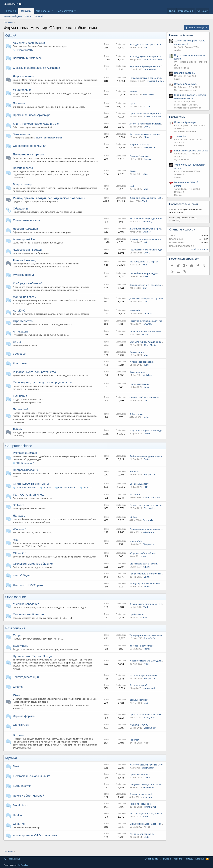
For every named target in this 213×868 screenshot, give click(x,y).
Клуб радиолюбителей (28, 290)
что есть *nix (135, 547)
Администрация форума (29, 43)
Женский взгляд (25, 266)
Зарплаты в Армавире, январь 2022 (147, 66)
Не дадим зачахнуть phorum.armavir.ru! (149, 45)
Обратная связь (153, 859)
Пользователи (65, 11)
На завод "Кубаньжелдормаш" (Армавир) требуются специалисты (162, 56)
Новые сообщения (13, 16)
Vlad (145, 48)
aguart (146, 573)
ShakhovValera (199, 253)
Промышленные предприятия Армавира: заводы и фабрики (159, 117)
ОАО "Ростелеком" (68, 494)
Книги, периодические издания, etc (36, 127)
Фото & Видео (22, 581)
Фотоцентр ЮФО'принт (28, 591)
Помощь (189, 859)
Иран (132, 106)
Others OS (20, 559)
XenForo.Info (23, 865)
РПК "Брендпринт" (25, 469)
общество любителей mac (142, 559)
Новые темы (178, 117)
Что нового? (43, 11)
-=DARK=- (147, 330)
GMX (146, 308)
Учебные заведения (26, 610)
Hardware (19, 522)
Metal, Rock (21, 812)
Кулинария (20, 402)
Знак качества (23, 137)
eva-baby (147, 228)
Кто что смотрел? (138, 691)
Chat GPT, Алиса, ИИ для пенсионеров (149, 348)
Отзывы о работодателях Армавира (37, 68)
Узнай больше (23, 93)
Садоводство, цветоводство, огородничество (43, 388)
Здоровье (20, 360)
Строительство (23, 327)
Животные (20, 370)
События (19, 830)
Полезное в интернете (29, 158)
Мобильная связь (25, 303)
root (144, 562)
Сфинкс (147, 163)
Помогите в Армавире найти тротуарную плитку (153, 327)
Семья (18, 348)
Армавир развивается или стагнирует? (149, 245)
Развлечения (16, 634)
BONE (147, 130)
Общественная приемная (30, 149)
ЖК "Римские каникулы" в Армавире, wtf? (150, 235)
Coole (147, 109)
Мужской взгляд (24, 281)
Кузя (144, 294)
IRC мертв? (135, 501)
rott (145, 248)
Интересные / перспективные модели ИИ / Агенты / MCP (158, 511)
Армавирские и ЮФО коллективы (35, 841)
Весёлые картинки (138, 706)
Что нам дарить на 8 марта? (143, 268)
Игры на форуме (24, 722)
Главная (11, 11)
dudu (146, 180)
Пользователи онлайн (184, 208)
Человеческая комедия (28, 256)
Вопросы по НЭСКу (139, 147)
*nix (16, 546)
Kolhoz (146, 423)
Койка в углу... (136, 420)
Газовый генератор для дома (144, 279)
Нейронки (134, 478)
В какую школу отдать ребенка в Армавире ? (152, 610)
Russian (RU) (12, 859)
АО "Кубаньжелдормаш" (155, 59)
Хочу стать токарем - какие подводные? (149, 437)
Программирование (26, 476)
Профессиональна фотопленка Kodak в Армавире (154, 580)
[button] (52, 11)
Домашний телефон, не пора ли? (146, 305)
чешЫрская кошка (153, 120)
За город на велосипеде (141, 652)
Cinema (18, 693)
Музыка (12, 764)
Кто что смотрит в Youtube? (143, 682)
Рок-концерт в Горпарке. (141, 840)
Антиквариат (22, 338)
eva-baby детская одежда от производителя (151, 225)
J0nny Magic (149, 351)
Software (19, 511)
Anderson (147, 803)
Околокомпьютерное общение (33, 570)
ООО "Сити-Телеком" (27, 494)
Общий (11, 36)
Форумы (26, 11)
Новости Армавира (26, 235)
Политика (20, 106)
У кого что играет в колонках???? (146, 771)
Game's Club (21, 731)
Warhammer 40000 (138, 731)
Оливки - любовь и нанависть (144, 404)
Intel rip (133, 523)
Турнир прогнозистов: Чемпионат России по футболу (156, 641)
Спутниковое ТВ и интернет (31, 490)
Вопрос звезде (23, 191)
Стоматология (136, 358)
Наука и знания (24, 76)
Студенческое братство (29, 621)
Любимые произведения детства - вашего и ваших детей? (158, 127)
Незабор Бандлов (156, 82)
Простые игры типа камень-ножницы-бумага (151, 721)
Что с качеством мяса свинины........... (148, 137)
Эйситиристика (137, 378)
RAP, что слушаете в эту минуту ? (146, 820)
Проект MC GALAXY (139, 781)
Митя (146, 140)
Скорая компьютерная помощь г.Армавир (150, 535)
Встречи (19, 741)
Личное (133, 94)
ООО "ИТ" (48, 494)
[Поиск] (202, 11)
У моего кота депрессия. (141, 368)
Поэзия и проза (23, 174)
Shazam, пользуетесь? (140, 800)
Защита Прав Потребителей (49, 141)
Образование (16, 603)
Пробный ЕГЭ (136, 620)
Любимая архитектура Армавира (146, 462)
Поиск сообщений (34, 16)
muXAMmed (150, 69)
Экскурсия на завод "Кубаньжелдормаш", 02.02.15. (155, 830)
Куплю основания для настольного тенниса (151, 338)
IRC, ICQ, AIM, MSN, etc (29, 501)
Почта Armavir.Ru (25, 50)
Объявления (21, 215)
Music (17, 772)
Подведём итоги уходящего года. (146, 256)
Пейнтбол (134, 746)
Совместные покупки (27, 226)
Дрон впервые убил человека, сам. (147, 291)
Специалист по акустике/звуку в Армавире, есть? (154, 790)
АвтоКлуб (20, 317)
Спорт (17, 641)
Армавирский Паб (25, 245)
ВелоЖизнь (21, 652)
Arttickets (148, 381)
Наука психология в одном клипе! (146, 79)
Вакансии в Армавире (28, 58)
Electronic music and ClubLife (32, 782)
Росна (146, 784)
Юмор (18, 702)
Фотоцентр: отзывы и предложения (147, 590)
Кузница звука (23, 792)
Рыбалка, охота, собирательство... (36, 378)
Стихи (132, 177)
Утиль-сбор (135, 317)
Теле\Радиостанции (26, 683)
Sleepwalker (148, 97)
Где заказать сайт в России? (143, 570)
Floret (146, 655)
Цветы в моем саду (139, 390)
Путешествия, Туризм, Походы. (34, 662)
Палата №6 (21, 416)
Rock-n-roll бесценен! (140, 810)
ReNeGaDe (149, 644)
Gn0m (146, 465)
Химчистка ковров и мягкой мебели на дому (151, 204)
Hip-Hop (18, 821)
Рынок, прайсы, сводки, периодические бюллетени (50, 204)
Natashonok (148, 538)
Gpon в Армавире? (139, 490)
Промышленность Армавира (32, 118)
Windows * (20, 535)
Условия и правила (173, 859)
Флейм (18, 435)
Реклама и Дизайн (25, 459)
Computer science (19, 452)
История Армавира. (139, 161)
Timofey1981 (148, 724)
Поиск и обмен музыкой (29, 802)
